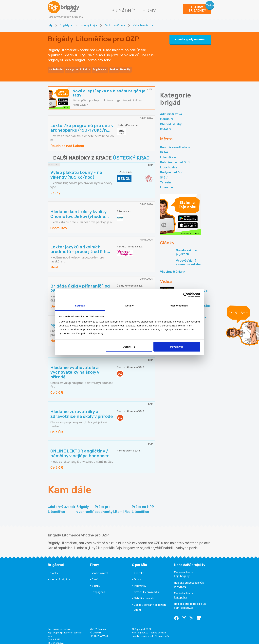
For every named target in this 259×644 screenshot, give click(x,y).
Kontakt (139, 569)
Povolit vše (177, 347)
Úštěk (164, 148)
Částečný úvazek (61, 505)
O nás (137, 575)
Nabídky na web (144, 594)
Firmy (149, 11)
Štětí (164, 173)
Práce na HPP (143, 505)
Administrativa (171, 110)
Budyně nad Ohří (172, 168)
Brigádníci (124, 11)
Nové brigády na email (190, 37)
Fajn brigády (182, 572)
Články (54, 569)
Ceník (95, 575)
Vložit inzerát (100, 569)
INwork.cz (180, 583)
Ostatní (166, 125)
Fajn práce (181, 593)
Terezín (166, 178)
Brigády (85, 505)
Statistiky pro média (146, 588)
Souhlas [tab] (80, 306)
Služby (96, 582)
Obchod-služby (171, 120)
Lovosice (166, 183)
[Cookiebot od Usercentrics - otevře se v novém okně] (186, 295)
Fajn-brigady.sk (184, 604)
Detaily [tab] (129, 306)
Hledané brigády (60, 575)
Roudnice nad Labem (175, 143)
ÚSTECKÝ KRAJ (131, 154)
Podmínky (140, 582)
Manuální (167, 115)
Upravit (129, 347)
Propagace (98, 588)
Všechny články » (173, 268)
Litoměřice (168, 153)
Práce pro (113, 505)
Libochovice (169, 163)
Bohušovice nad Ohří (175, 158)
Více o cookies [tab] (179, 306)
